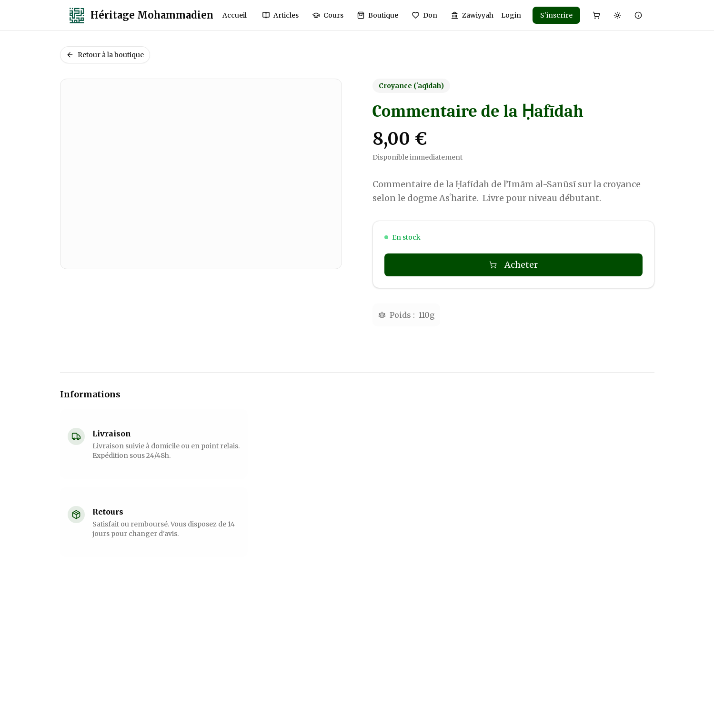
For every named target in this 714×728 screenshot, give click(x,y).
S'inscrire (556, 15)
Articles (280, 15)
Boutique (377, 15)
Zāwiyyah (472, 15)
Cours (328, 15)
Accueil (235, 15)
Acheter (513, 265)
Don (424, 15)
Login (511, 15)
